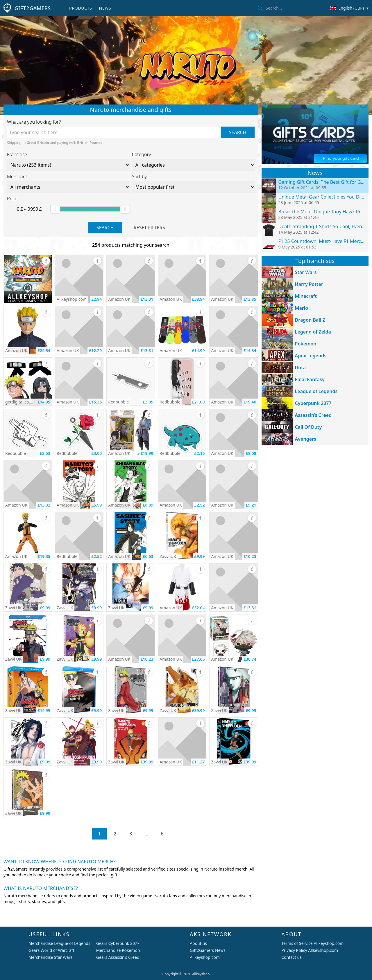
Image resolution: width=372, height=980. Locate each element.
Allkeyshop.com (205, 957)
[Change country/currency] (349, 8)
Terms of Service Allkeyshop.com (312, 943)
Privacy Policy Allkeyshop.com (310, 950)
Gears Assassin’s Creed (118, 957)
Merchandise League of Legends (59, 943)
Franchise (17, 154)
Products (81, 8)
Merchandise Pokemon (118, 950)
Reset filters (149, 228)
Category (142, 154)
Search (238, 132)
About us (198, 943)
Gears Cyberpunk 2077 (118, 943)
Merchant (17, 176)
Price (12, 199)
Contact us (291, 957)
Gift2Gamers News (208, 950)
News (105, 8)
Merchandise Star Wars (51, 957)
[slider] (55, 209)
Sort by (139, 176)
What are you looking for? (34, 122)
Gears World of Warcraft (51, 950)
